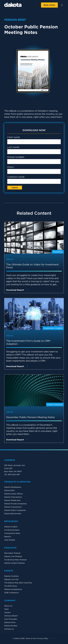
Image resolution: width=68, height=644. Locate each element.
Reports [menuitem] (8, 537)
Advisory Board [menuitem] (11, 616)
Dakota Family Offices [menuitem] (14, 494)
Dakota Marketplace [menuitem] (13, 487)
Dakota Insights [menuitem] (11, 527)
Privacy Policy (43, 638)
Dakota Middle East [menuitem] (12, 500)
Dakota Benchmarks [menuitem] (13, 514)
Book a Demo (49, 5)
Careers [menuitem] (7, 612)
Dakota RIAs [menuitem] (9, 490)
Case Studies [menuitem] (10, 540)
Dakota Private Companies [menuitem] (15, 504)
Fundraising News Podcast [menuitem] (15, 560)
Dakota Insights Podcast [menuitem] (15, 563)
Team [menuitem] (6, 609)
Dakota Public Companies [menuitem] (15, 510)
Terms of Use (31, 638)
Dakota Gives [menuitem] (10, 622)
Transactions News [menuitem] (12, 533)
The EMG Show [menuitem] (11, 586)
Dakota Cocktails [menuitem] (11, 576)
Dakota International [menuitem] (13, 497)
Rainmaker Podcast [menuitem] (12, 553)
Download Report (18, 290)
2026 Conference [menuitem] (11, 593)
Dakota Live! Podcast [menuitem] (13, 556)
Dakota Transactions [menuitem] (13, 507)
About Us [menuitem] (8, 606)
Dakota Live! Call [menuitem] (11, 579)
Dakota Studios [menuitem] (11, 626)
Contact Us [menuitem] (9, 629)
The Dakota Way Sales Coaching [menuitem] (18, 583)
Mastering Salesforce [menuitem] (13, 589)
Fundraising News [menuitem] (12, 530)
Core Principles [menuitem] (11, 619)
